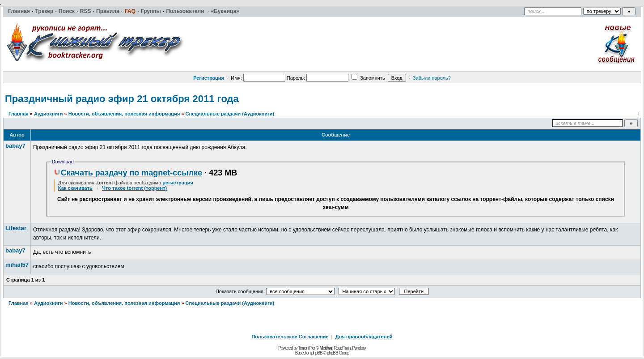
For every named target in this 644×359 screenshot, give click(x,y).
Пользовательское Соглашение (290, 337)
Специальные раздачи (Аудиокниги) (230, 114)
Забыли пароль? (432, 78)
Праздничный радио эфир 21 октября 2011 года (122, 99)
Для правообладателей (364, 337)
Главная (19, 114)
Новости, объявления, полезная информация (124, 114)
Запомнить (368, 78)
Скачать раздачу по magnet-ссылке (128, 173)
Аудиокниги (49, 114)
